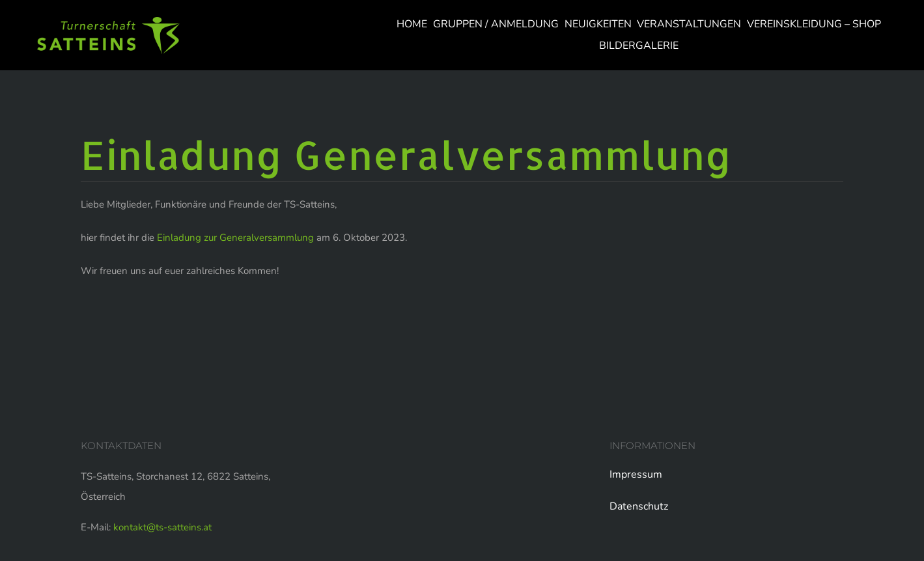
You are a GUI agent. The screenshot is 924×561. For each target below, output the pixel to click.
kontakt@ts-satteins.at (162, 527)
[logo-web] (108, 21)
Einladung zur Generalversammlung (235, 238)
